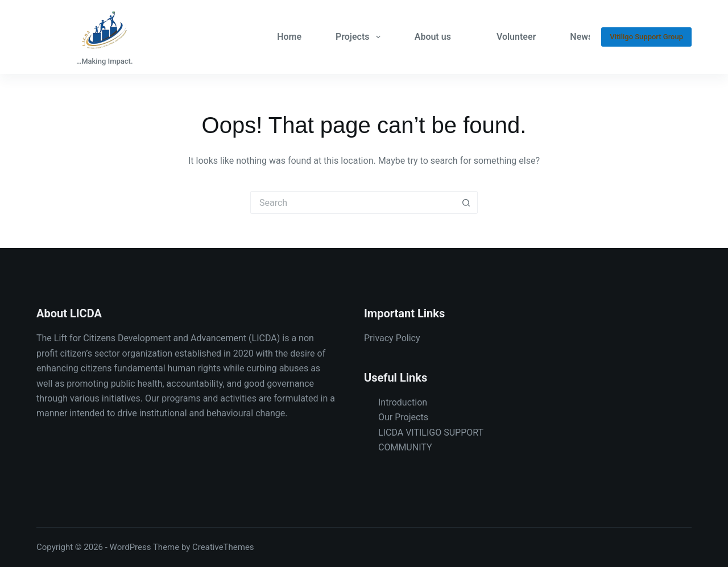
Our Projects (403, 417)
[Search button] (466, 202)
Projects (360, 37)
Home (289, 37)
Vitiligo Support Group (646, 37)
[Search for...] (353, 202)
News (581, 37)
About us (433, 37)
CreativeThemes (223, 547)
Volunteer (516, 37)
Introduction (403, 402)
